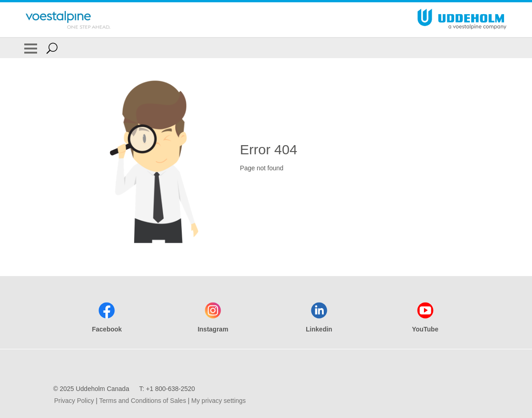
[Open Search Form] (52, 48)
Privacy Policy (74, 401)
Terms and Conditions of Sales (143, 401)
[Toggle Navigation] (31, 48)
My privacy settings (219, 401)
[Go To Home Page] (68, 20)
